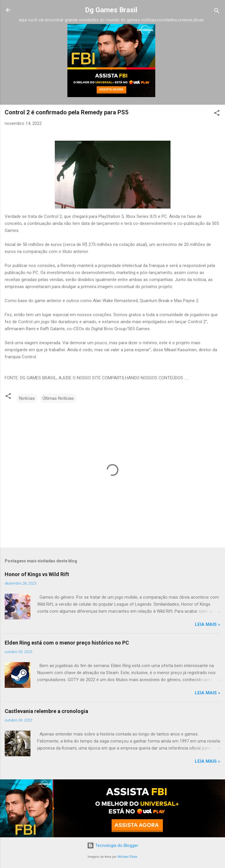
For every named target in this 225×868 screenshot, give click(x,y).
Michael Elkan (127, 857)
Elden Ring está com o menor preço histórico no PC (67, 643)
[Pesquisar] (217, 12)
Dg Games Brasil (111, 10)
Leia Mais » (208, 624)
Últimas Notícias (58, 398)
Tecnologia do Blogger (113, 845)
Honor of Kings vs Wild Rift (37, 574)
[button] (217, 114)
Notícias (27, 398)
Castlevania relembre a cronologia (46, 711)
